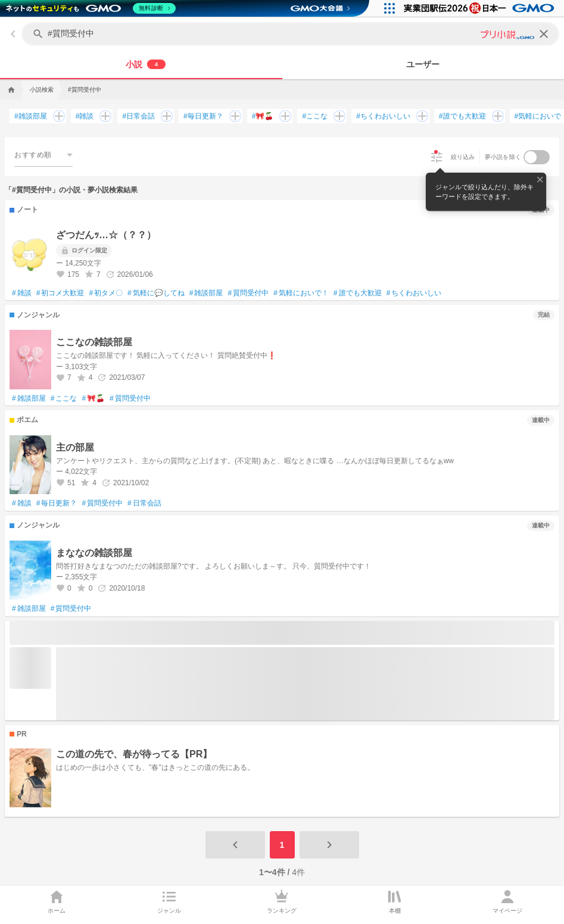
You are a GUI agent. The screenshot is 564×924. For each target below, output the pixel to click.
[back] (13, 34)
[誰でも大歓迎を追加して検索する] (496, 116)
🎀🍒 (93, 399)
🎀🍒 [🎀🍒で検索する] (263, 116)
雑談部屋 (206, 294)
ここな (64, 399)
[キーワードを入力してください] (292, 34)
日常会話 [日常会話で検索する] (138, 116)
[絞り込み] (437, 157)
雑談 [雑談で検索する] (85, 116)
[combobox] (43, 154)
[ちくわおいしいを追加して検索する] (420, 116)
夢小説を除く (503, 157)
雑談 (22, 294)
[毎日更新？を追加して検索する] (233, 116)
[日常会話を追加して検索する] (164, 116)
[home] (10, 90)
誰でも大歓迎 (358, 294)
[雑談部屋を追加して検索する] (57, 116)
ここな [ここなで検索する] (315, 116)
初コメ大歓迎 (60, 294)
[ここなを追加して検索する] (337, 116)
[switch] (537, 157)
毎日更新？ (57, 504)
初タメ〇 (106, 294)
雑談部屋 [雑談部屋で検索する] (31, 116)
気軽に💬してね (156, 294)
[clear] (544, 34)
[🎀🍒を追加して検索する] (283, 116)
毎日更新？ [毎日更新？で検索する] (203, 116)
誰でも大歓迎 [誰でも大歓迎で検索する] (462, 116)
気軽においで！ (301, 294)
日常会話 (144, 504)
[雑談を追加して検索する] (103, 116)
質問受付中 (248, 294)
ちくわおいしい (414, 294)
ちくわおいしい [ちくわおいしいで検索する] (383, 116)
